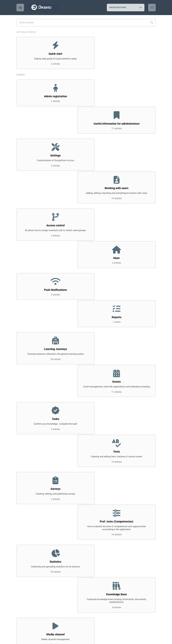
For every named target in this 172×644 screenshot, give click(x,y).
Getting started (26, 32)
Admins (21, 75)
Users (20, 547)
